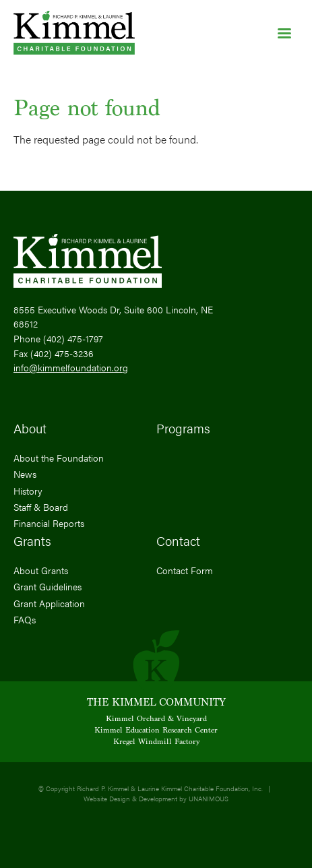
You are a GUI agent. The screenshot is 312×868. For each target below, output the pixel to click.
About (30, 428)
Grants (32, 540)
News (25, 474)
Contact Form (185, 570)
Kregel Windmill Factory (156, 742)
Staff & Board (41, 507)
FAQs (25, 619)
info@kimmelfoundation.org (71, 367)
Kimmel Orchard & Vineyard (156, 719)
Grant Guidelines (48, 586)
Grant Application (49, 603)
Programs (183, 428)
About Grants (41, 570)
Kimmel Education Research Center (156, 731)
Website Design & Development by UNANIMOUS (156, 799)
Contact (178, 540)
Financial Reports (49, 523)
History (28, 491)
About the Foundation (59, 458)
